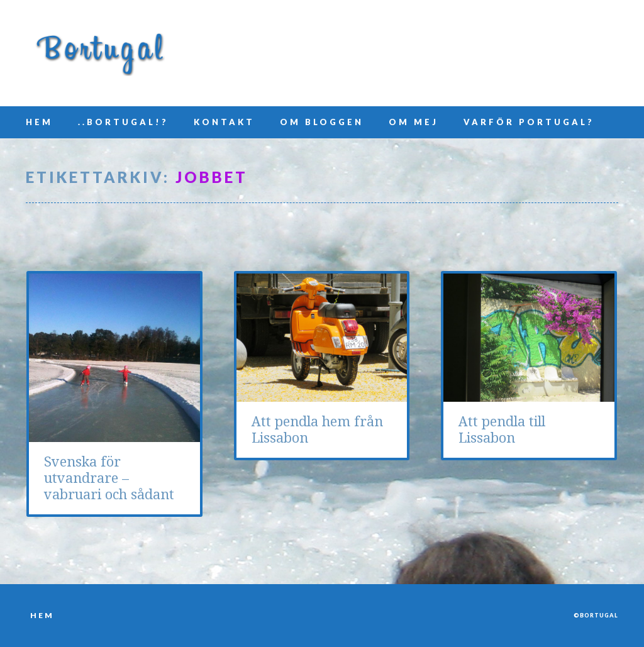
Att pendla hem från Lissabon (317, 430)
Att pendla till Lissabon (502, 430)
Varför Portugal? (529, 122)
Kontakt (224, 122)
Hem (39, 122)
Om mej (414, 122)
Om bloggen (322, 122)
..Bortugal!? (123, 122)
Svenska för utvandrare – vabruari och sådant (109, 478)
